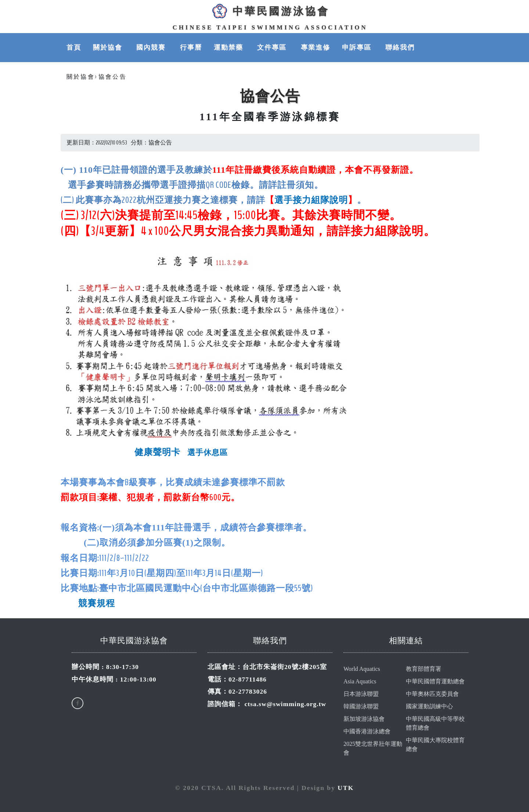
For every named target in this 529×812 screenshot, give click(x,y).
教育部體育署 (424, 669)
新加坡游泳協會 (364, 719)
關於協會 (109, 47)
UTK (346, 788)
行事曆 (191, 47)
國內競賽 (152, 47)
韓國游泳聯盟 (361, 706)
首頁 (74, 47)
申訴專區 (358, 47)
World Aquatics (362, 669)
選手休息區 (206, 452)
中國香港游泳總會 (367, 731)
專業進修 (316, 47)
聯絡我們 (400, 47)
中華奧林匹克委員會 (432, 694)
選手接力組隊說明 (311, 200)
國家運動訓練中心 (429, 706)
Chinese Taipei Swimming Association (270, 27)
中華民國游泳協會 (270, 11)
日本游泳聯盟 (361, 694)
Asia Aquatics (360, 681)
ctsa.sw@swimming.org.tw (285, 704)
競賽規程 (97, 603)
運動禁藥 (230, 47)
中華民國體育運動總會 (435, 681)
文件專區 (273, 47)
